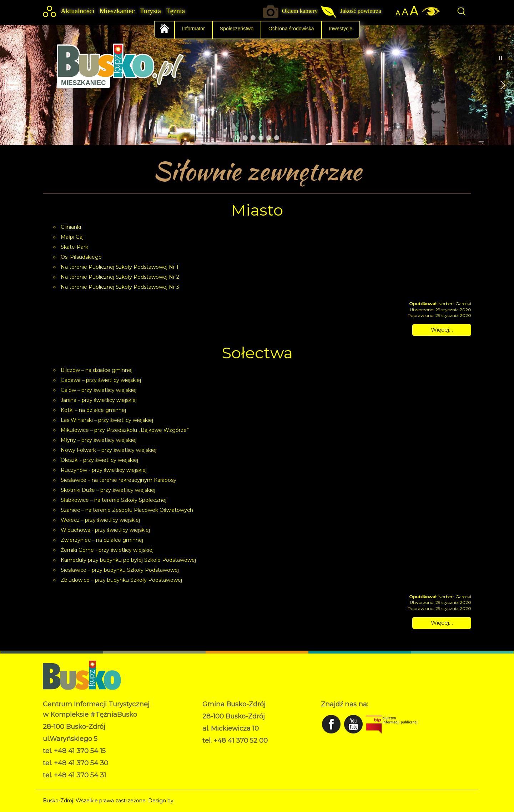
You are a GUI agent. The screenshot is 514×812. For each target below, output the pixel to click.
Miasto (257, 210)
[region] (257, 85)
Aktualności (78, 11)
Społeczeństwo (237, 29)
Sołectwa (257, 353)
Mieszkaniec (117, 11)
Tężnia (175, 11)
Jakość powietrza (361, 11)
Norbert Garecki (196, 801)
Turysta (150, 11)
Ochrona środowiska (291, 29)
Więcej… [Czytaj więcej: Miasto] (442, 330)
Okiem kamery (300, 11)
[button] (11, 85)
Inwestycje (341, 29)
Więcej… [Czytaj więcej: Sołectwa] (442, 623)
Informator (193, 29)
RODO (211, 751)
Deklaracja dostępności (231, 759)
